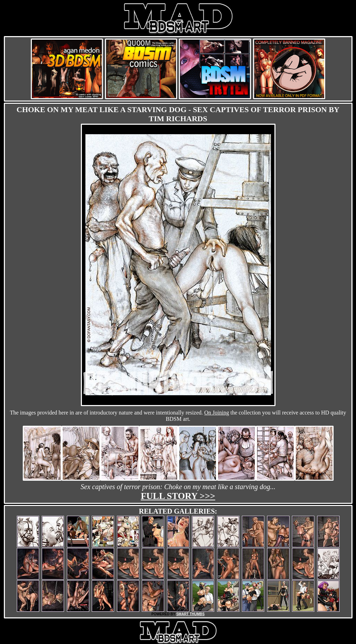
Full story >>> (178, 496)
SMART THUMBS (190, 614)
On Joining (217, 413)
